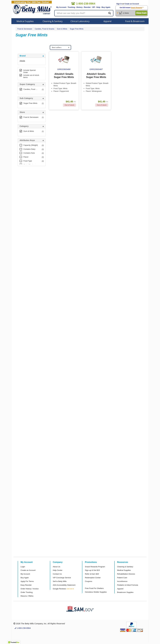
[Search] (110, 13)
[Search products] (84, 13)
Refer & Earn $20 (92, 574)
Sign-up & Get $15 (92, 570)
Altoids (22, 61)
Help (98, 7)
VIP (94, 7)
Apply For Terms (27, 581)
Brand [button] (23, 56)
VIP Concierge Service (62, 578)
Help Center (58, 570)
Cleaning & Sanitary (53, 21)
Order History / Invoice (30, 589)
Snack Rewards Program (95, 567)
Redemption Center (93, 578)
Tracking (71, 7)
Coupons (89, 581)
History (79, 7)
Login (23, 567)
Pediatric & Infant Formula (128, 585)
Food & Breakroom (135, 21)
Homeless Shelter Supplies (96, 592)
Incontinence (122, 581)
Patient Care (122, 578)
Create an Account (132, 4)
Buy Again (106, 7)
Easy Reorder (26, 585)
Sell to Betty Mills (60, 581)
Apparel (107, 21)
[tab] (32, 56)
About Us (57, 567)
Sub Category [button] (26, 98)
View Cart (141, 13)
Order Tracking (27, 592)
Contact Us (57, 574)
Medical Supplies (25, 21)
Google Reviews (59, 589)
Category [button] (24, 126)
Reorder (87, 7)
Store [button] (22, 112)
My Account (61, 7)
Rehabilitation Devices (126, 574)
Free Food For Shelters (94, 588)
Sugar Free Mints (77, 29)
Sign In (119, 4)
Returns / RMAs (27, 596)
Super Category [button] (27, 84)
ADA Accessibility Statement (64, 585)
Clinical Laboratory (80, 21)
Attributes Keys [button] (27, 140)
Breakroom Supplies (125, 592)
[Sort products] (60, 47)
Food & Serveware (25, 29)
